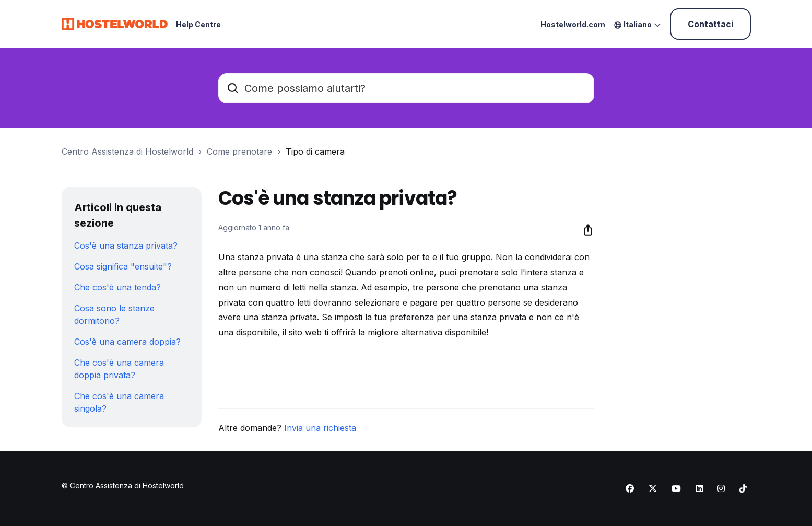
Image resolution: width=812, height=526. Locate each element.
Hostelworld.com (573, 24)
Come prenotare (239, 151)
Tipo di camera (315, 151)
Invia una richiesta (320, 428)
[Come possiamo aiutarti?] (406, 88)
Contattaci (710, 24)
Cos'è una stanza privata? (126, 246)
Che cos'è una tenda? (117, 287)
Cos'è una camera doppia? (127, 342)
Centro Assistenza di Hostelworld (127, 151)
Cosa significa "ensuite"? (123, 266)
